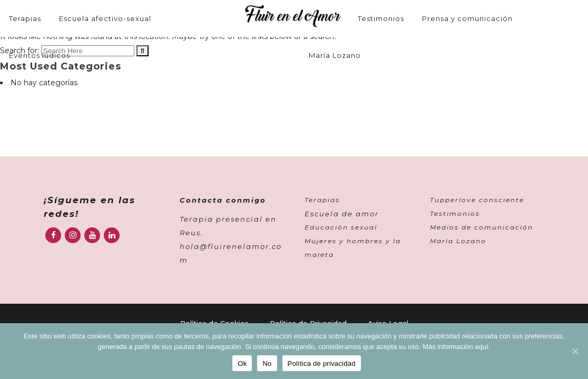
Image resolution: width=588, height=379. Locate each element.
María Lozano (458, 241)
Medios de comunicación (482, 227)
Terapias (322, 200)
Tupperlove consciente (477, 200)
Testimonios (455, 213)
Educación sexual (341, 227)
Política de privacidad (322, 363)
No (267, 363)
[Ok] (575, 351)
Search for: (19, 51)
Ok (242, 363)
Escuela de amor (342, 214)
